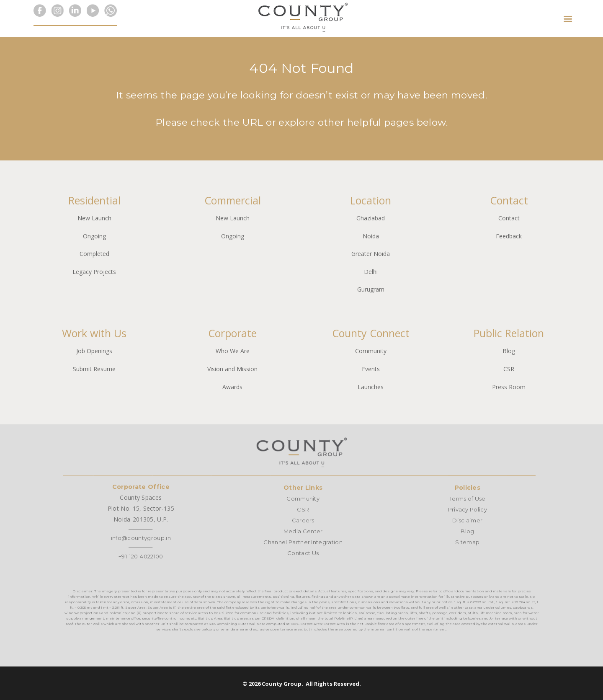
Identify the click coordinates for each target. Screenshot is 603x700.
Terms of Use (468, 499)
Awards (232, 387)
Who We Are (233, 351)
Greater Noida (371, 254)
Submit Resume (94, 369)
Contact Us (303, 553)
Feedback (509, 236)
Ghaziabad (371, 218)
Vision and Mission (232, 369)
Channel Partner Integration (303, 542)
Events (371, 369)
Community (371, 351)
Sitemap (467, 542)
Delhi (371, 272)
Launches (371, 387)
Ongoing (94, 236)
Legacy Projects (94, 272)
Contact (509, 218)
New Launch (94, 218)
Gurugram (371, 289)
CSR (509, 369)
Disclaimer (467, 520)
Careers (303, 520)
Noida (371, 236)
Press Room (509, 387)
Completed (94, 254)
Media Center (303, 531)
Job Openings (94, 351)
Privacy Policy (468, 509)
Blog (509, 351)
